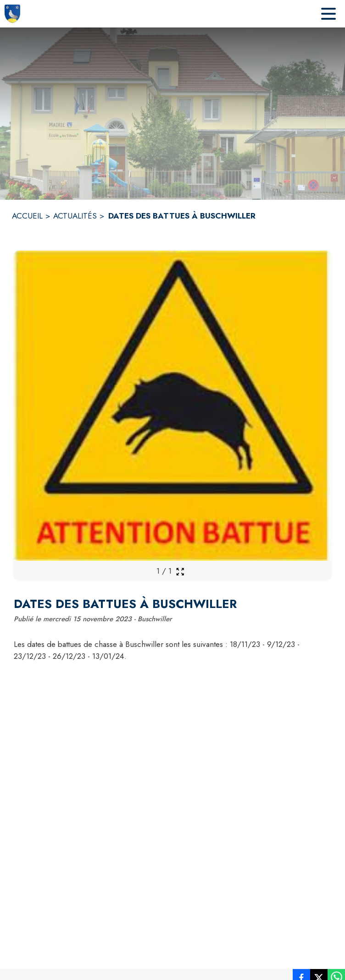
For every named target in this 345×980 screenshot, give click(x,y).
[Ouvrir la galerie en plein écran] (180, 572)
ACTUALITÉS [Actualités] (75, 216)
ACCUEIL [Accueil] (27, 216)
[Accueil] (12, 14)
